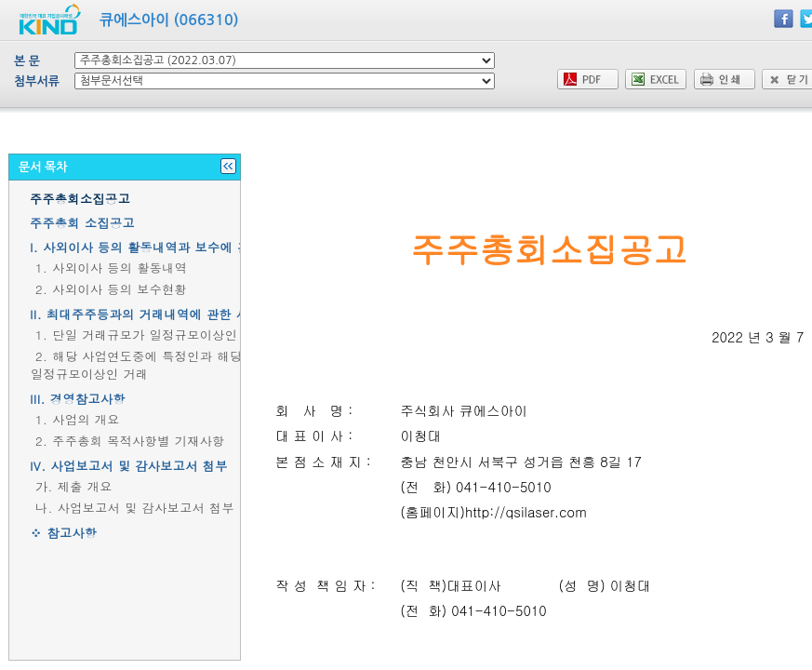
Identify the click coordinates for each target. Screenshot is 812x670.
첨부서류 (37, 81)
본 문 (27, 61)
